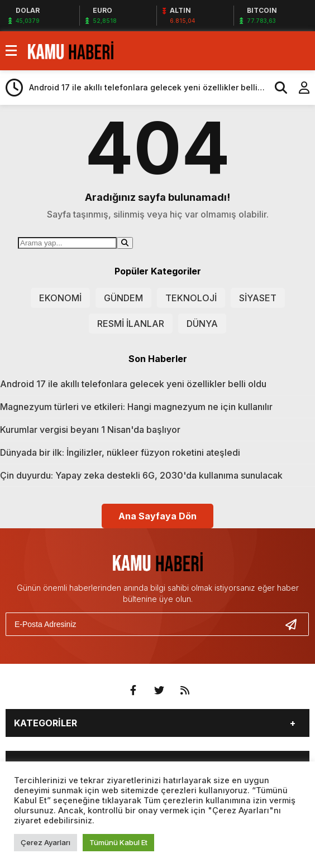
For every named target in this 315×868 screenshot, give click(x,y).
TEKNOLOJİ (191, 298)
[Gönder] (295, 624)
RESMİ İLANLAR (131, 324)
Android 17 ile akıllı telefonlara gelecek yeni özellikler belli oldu (133, 384)
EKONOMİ (60, 298)
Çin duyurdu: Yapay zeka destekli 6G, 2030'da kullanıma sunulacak (141, 475)
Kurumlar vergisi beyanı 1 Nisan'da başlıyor (90, 430)
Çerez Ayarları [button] (46, 842)
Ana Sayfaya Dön (157, 516)
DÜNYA (202, 324)
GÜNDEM (123, 298)
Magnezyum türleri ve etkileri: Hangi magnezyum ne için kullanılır (136, 407)
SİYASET (258, 298)
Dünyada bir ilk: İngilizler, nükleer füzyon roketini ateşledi (120, 452)
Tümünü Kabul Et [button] (118, 842)
